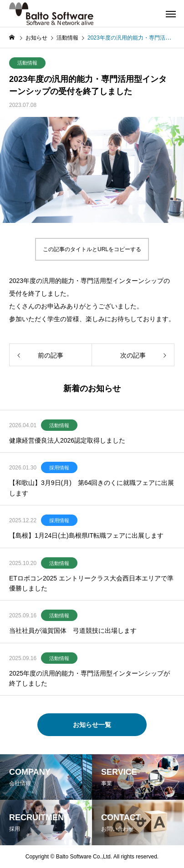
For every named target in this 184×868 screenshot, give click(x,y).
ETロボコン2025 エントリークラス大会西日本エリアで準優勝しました (91, 583)
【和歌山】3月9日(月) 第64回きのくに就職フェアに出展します (92, 488)
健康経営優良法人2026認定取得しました (67, 440)
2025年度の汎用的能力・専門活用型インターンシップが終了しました (89, 678)
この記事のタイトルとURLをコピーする (92, 249)
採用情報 (59, 468)
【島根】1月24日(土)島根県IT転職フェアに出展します (86, 535)
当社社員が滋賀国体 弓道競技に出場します (73, 631)
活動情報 (27, 63)
